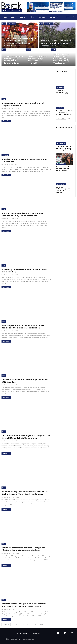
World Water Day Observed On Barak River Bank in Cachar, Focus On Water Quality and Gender (25, 493)
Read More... (6, 121)
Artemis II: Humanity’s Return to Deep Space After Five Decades (24, 160)
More (64, 17)
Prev (58, 118)
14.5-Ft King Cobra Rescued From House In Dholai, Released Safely (24, 271)
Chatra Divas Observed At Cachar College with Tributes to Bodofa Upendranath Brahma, (23, 549)
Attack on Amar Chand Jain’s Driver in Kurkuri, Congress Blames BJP (23, 104)
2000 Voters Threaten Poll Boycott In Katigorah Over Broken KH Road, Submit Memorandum (26, 437)
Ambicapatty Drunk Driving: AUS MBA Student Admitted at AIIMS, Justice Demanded (23, 214)
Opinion (14, 17)
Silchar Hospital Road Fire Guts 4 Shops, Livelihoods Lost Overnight (38, 60)
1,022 (36, 624)
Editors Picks (61, 143)
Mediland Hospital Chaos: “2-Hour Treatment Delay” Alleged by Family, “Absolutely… (61, 59)
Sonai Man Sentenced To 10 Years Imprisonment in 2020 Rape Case (25, 381)
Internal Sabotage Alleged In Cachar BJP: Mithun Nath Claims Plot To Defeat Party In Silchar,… (24, 605)
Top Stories (11, 24)
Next (42, 624)
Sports (23, 17)
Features (41, 17)
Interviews (60, 87)
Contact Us (54, 17)
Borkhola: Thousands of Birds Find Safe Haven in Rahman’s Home (56, 42)
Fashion (32, 17)
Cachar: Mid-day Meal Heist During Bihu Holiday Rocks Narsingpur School (13, 60)
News (5, 17)
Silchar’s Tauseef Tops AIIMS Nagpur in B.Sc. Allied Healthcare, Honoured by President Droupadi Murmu (20, 41)
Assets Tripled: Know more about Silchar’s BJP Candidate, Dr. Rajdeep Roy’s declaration (23, 327)
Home (19, 633)
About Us (26, 633)
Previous (6, 624)
